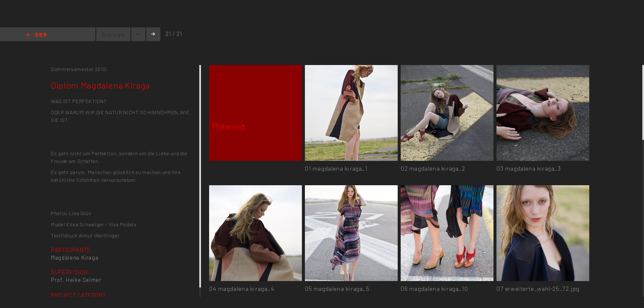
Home (37, 35)
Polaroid (229, 126)
